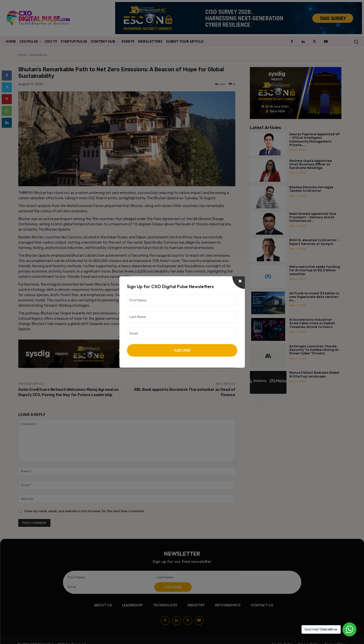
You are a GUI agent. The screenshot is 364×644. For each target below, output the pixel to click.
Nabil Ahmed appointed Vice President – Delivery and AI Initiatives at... (313, 217)
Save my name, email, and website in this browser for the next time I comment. (85, 511)
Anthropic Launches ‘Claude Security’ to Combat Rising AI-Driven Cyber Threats (315, 350)
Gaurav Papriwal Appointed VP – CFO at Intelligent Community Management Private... (315, 140)
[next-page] (261, 404)
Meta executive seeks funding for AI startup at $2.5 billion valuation (315, 270)
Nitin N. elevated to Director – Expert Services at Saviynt (314, 242)
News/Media (38, 55)
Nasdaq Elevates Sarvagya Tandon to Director (311, 189)
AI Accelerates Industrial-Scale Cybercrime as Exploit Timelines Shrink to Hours (312, 323)
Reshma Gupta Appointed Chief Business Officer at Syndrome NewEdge (311, 164)
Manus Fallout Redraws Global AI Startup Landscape (314, 374)
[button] (356, 42)
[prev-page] (253, 404)
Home (22, 55)
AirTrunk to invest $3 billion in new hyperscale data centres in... (314, 297)
